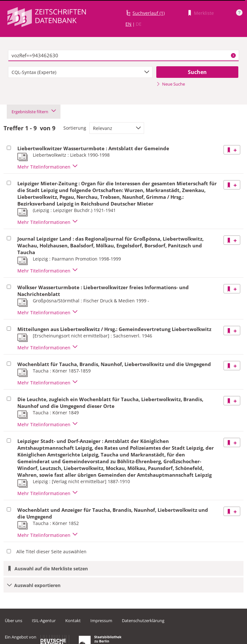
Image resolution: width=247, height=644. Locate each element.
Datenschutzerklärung (143, 621)
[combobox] (80, 72)
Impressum (101, 621)
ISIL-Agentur (44, 621)
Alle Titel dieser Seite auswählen (51, 552)
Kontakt (73, 621)
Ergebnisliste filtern (34, 112)
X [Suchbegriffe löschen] (233, 55)
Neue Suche (171, 84)
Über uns (14, 621)
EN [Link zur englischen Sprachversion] (128, 24)
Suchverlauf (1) (149, 13)
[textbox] (123, 56)
